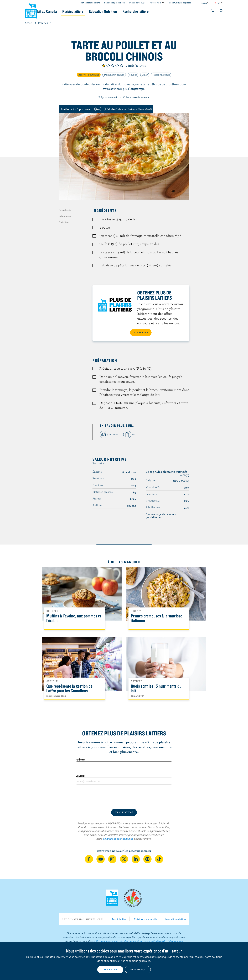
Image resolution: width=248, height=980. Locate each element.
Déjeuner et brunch (114, 75)
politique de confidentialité (118, 839)
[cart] (213, 12)
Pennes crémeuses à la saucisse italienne (156, 618)
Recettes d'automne (89, 75)
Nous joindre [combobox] (156, 3)
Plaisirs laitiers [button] (90, 11)
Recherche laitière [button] (160, 11)
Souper (133, 75)
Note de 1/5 (104, 66)
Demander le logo (137, 3)
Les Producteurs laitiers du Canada (31, 10)
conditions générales (138, 961)
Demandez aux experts (90, 3)
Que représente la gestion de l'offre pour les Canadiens (69, 688)
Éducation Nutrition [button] (124, 11)
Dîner (145, 75)
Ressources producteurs (115, 3)
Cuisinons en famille (146, 919)
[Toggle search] (221, 12)
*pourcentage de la (161, 516)
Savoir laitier (119, 919)
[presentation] (124, 797)
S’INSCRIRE (141, 332)
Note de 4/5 (117, 66)
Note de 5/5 (122, 66)
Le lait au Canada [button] (58, 11)
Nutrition (64, 222)
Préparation (65, 216)
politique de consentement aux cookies (181, 957)
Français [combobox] (203, 3)
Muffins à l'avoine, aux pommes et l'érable (74, 618)
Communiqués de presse (180, 3)
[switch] (123, 109)
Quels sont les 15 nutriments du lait (156, 688)
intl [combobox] (218, 3)
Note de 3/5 (113, 66)
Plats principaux (161, 75)
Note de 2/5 (108, 66)
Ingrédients (65, 210)
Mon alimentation (176, 919)
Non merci (138, 970)
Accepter (110, 970)
